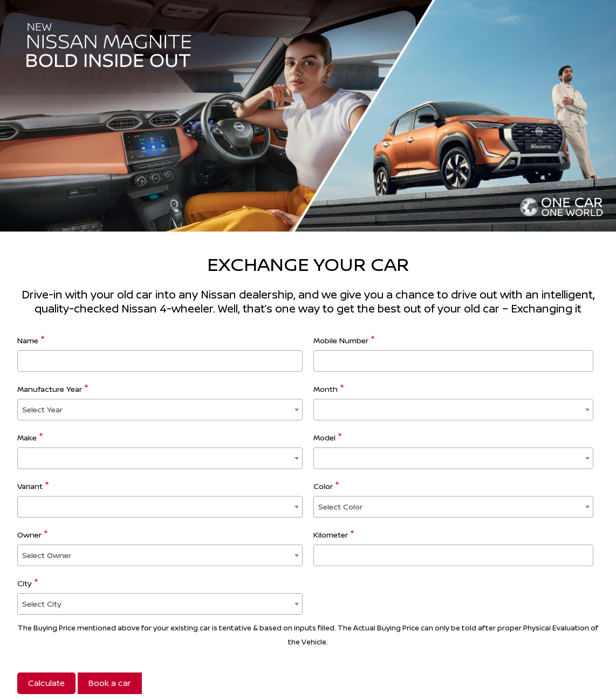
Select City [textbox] (42, 604)
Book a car (110, 683)
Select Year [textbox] (42, 409)
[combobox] (160, 410)
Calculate (46, 683)
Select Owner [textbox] (47, 555)
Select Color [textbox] (340, 507)
